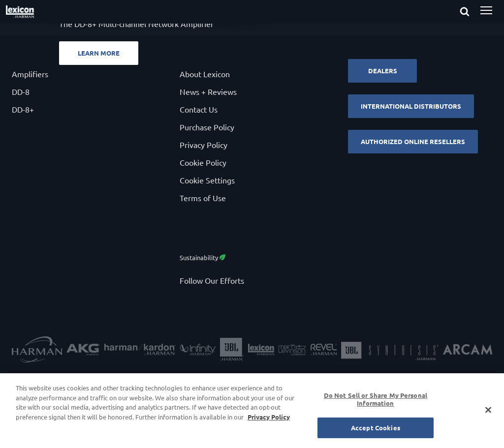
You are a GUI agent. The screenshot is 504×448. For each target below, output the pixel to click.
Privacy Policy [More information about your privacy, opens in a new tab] (269, 417)
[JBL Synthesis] (390, 351)
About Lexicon (205, 74)
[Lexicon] (261, 351)
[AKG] (83, 351)
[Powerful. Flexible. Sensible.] (252, 30)
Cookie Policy (203, 162)
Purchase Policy (207, 127)
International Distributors (411, 106)
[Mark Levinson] (292, 351)
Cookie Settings (207, 180)
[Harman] (37, 351)
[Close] (488, 410)
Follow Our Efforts (212, 280)
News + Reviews (208, 91)
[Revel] (324, 351)
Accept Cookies (376, 428)
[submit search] (473, 12)
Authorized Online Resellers (413, 141)
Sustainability (203, 257)
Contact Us (199, 109)
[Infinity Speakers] (198, 351)
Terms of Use (203, 198)
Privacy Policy (204, 145)
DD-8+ (23, 109)
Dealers (383, 71)
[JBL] (232, 351)
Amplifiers (30, 74)
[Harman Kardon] (140, 351)
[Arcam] (468, 351)
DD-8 (21, 91)
